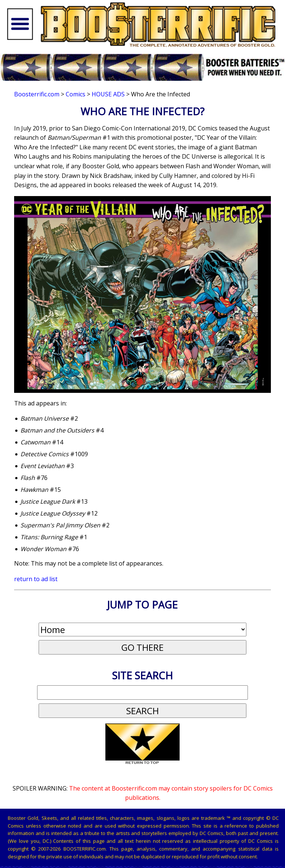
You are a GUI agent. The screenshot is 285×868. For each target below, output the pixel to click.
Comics (76, 94)
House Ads (108, 94)
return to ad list (36, 579)
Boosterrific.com (37, 94)
